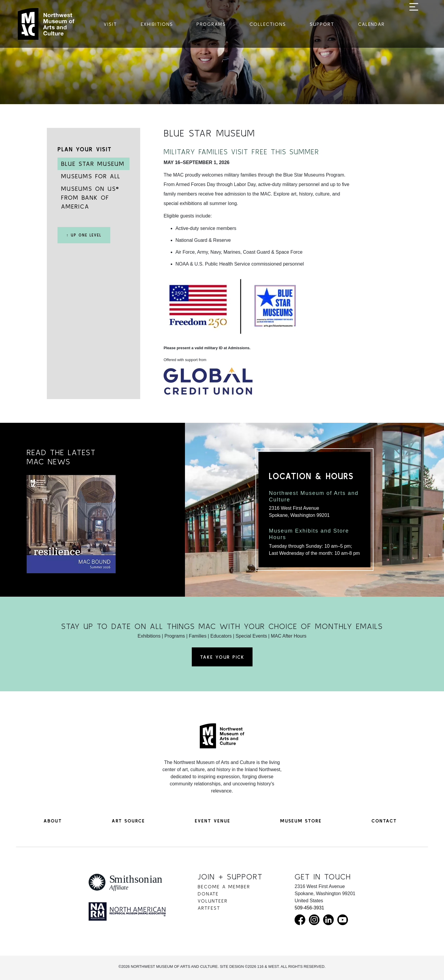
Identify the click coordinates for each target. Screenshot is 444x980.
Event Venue (213, 821)
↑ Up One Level (84, 235)
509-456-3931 (309, 908)
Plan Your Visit (85, 149)
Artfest (209, 908)
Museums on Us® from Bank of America (90, 197)
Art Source (128, 821)
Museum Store (301, 821)
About (53, 821)
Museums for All (91, 176)
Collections (268, 24)
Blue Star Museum (93, 164)
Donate (208, 894)
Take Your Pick (222, 657)
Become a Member (224, 887)
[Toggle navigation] (414, 24)
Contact (384, 821)
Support (322, 24)
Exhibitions (157, 24)
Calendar (371, 24)
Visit (110, 24)
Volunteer (213, 901)
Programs (211, 24)
